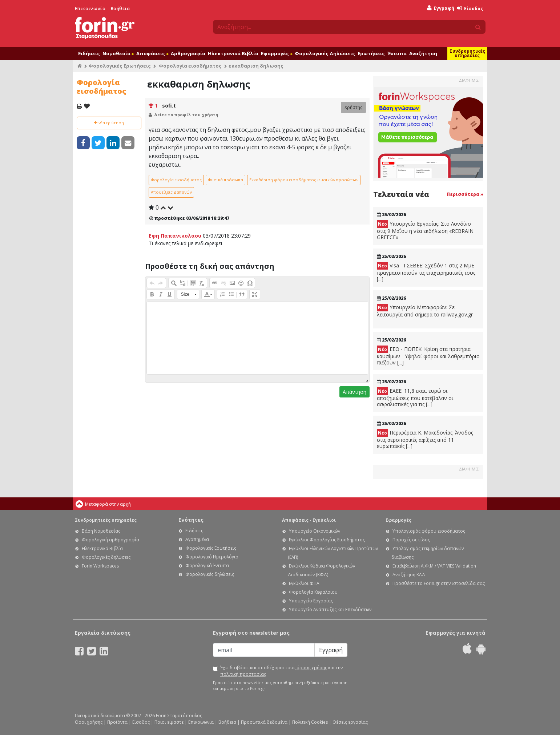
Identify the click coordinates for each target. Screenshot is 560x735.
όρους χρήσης (312, 668)
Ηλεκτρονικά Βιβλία (233, 53)
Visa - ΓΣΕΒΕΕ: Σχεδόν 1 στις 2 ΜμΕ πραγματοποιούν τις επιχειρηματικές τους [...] (426, 272)
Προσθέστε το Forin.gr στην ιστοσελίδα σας (439, 583)
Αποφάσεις (152, 53)
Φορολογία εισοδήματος (190, 66)
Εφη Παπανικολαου (175, 236)
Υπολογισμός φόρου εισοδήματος (429, 531)
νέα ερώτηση (109, 123)
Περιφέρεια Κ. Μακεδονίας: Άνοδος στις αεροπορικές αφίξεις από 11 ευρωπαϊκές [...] (425, 439)
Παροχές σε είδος (411, 540)
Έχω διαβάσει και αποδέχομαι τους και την (281, 671)
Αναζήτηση (423, 53)
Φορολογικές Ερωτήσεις (120, 66)
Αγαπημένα (197, 539)
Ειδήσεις (89, 53)
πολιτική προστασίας (243, 674)
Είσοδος (470, 9)
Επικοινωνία (90, 9)
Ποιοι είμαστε (169, 722)
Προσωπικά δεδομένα (264, 722)
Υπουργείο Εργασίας (311, 601)
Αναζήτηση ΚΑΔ (409, 575)
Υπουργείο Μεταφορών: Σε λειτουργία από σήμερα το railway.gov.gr (425, 311)
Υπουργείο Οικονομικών (315, 531)
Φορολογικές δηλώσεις (106, 557)
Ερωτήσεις (371, 53)
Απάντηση (354, 392)
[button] (152, 283)
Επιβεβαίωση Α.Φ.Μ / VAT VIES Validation (434, 566)
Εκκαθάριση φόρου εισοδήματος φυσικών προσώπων (304, 180)
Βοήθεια (120, 9)
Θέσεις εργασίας (350, 722)
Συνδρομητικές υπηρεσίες (467, 53)
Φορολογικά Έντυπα (207, 566)
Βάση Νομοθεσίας (101, 531)
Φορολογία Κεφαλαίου (313, 592)
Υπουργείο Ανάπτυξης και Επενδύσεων (330, 609)
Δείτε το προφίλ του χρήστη (186, 115)
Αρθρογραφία (188, 53)
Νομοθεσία (118, 53)
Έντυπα (397, 53)
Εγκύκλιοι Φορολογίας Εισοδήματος (327, 540)
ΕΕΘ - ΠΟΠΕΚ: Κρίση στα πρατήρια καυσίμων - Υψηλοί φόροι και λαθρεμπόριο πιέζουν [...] (428, 356)
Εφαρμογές (277, 53)
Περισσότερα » (465, 194)
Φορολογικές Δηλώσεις (325, 53)
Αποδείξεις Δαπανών (171, 192)
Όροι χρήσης (89, 722)
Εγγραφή (441, 8)
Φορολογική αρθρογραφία (110, 540)
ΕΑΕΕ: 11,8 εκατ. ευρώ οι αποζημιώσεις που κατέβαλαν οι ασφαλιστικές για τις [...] (415, 397)
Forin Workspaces (100, 566)
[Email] (264, 650)
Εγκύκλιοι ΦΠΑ (304, 583)
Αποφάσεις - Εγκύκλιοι (309, 520)
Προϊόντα (117, 722)
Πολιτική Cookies (310, 722)
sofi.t (169, 106)
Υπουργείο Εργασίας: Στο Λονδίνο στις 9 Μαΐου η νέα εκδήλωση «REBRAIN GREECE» (425, 230)
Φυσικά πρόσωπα (225, 180)
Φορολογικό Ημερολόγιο (212, 557)
